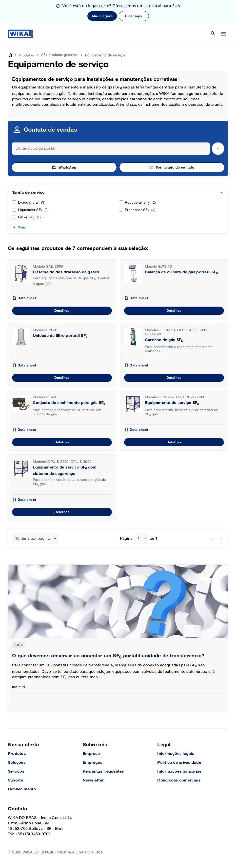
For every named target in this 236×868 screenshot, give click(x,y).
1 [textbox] (139, 539)
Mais (22, 227)
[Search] (111, 149)
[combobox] (35, 539)
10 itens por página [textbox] (33, 539)
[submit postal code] (218, 149)
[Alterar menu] (223, 34)
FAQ (19, 645)
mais (19, 687)
